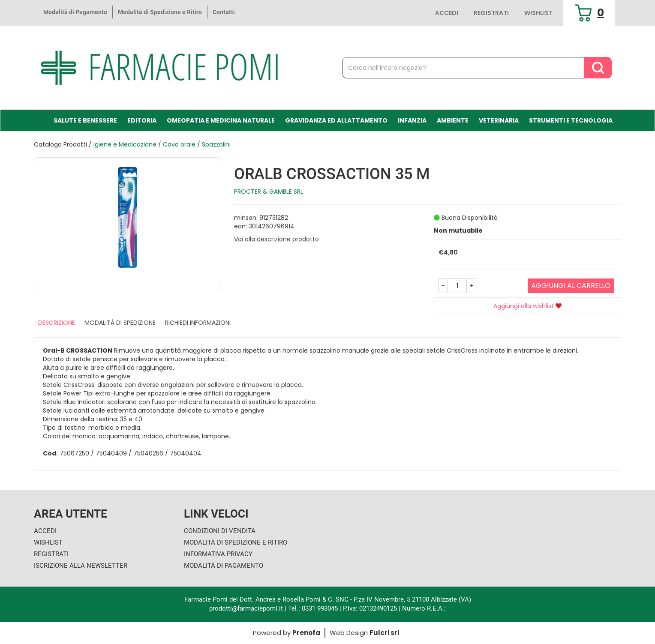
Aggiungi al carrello (571, 286)
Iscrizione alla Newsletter (81, 566)
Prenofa (306, 633)
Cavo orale (179, 144)
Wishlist (538, 13)
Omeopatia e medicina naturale (221, 120)
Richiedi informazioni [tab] (198, 323)
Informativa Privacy (218, 554)
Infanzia (412, 120)
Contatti (224, 12)
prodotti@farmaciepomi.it (247, 608)
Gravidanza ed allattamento (336, 120)
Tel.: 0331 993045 (313, 608)
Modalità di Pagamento (75, 12)
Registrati (491, 13)
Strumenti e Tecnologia (571, 120)
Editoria (142, 120)
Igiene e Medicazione (125, 144)
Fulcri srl (385, 633)
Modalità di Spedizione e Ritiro (160, 12)
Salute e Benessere (85, 120)
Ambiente (453, 120)
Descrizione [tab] (57, 323)
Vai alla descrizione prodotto (276, 239)
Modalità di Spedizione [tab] (120, 323)
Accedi (447, 13)
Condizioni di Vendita (220, 531)
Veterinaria (499, 120)
